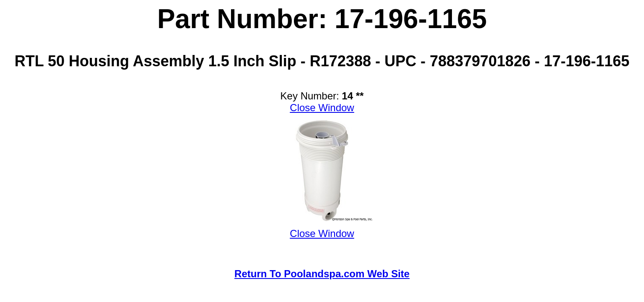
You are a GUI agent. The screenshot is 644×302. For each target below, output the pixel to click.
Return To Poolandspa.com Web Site (322, 274)
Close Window (322, 108)
